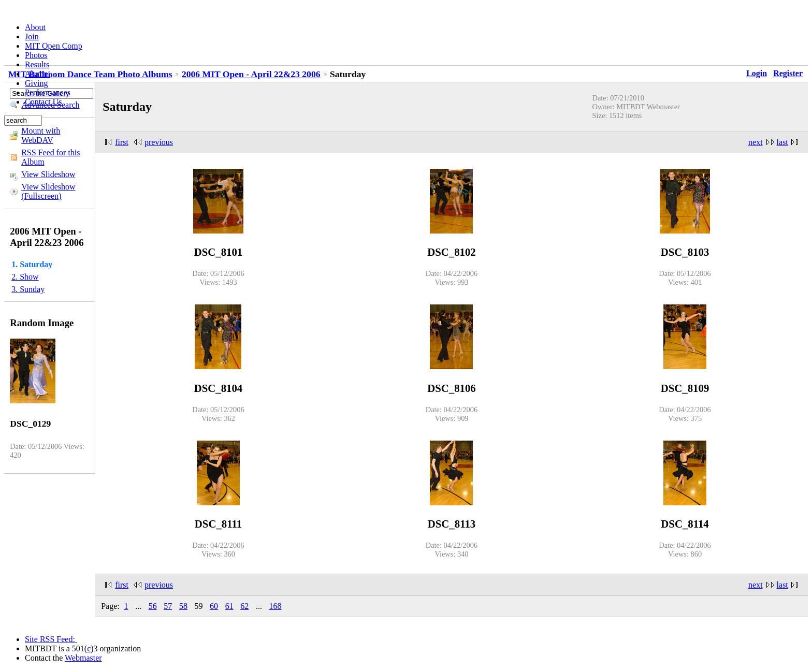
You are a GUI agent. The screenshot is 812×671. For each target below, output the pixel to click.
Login (757, 73)
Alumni (38, 74)
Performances (48, 92)
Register (788, 73)
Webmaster (83, 658)
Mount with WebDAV (41, 135)
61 (229, 606)
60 (214, 606)
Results (37, 64)
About (35, 27)
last (782, 142)
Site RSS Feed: (51, 639)
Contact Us (44, 102)
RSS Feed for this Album (50, 157)
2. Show (25, 277)
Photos (36, 55)
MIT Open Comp (54, 46)
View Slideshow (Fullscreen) (48, 191)
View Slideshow (48, 174)
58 (183, 606)
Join (32, 37)
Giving (36, 83)
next (756, 142)
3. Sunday (28, 289)
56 (153, 606)
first (122, 142)
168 (275, 606)
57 (168, 606)
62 (244, 606)
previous (159, 142)
